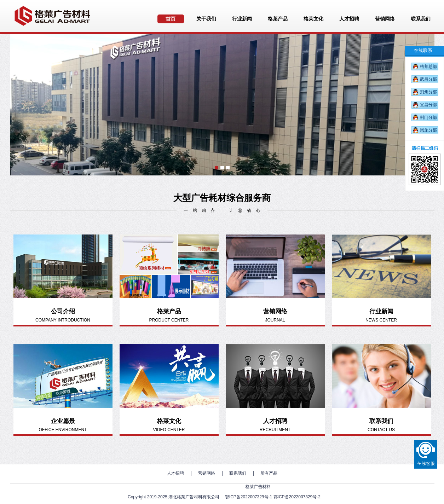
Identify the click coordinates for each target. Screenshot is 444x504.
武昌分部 (428, 79)
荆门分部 (428, 117)
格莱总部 (428, 66)
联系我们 (238, 473)
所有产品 (269, 473)
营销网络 (207, 473)
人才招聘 (175, 473)
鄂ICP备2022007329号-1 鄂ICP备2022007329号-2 (273, 497)
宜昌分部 (428, 105)
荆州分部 (428, 92)
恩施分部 (428, 130)
